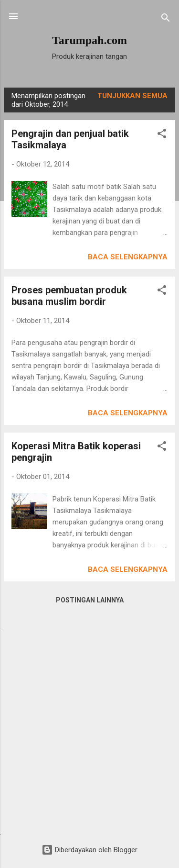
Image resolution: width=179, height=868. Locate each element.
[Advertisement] (89, 729)
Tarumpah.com (89, 40)
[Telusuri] (166, 19)
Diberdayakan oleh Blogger (89, 850)
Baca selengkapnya (128, 257)
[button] (162, 135)
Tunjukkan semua (132, 96)
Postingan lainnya (90, 600)
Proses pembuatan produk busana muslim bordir (69, 296)
